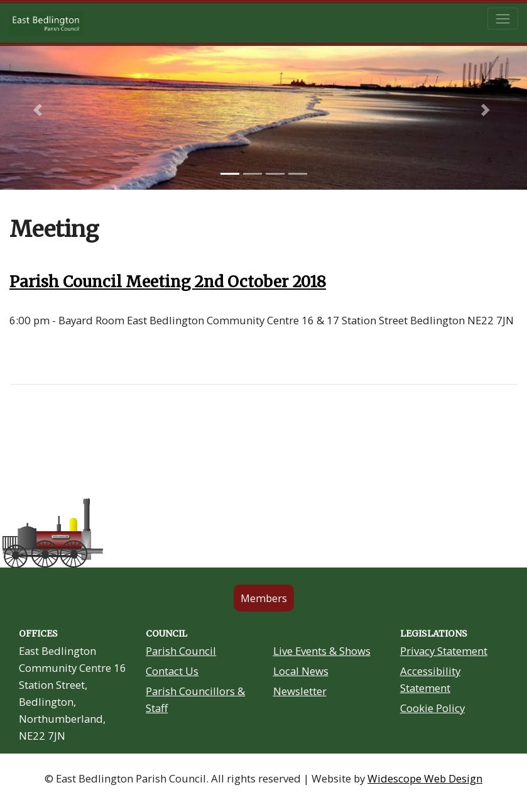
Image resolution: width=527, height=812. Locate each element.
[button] (40, 110)
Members (264, 598)
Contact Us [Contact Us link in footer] (172, 671)
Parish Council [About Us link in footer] (181, 651)
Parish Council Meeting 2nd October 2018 (168, 282)
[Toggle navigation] (503, 19)
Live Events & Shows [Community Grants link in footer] (322, 651)
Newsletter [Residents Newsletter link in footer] (300, 691)
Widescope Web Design (425, 778)
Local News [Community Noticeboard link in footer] (301, 671)
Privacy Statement (444, 651)
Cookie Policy (432, 708)
